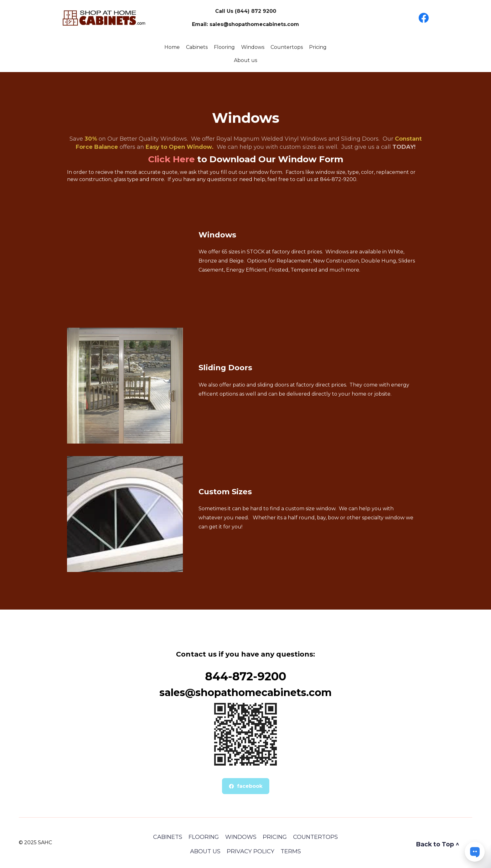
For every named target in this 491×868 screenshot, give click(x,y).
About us (246, 60)
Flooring (224, 47)
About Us (205, 851)
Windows (253, 47)
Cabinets (197, 47)
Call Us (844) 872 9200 (246, 11)
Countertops (287, 47)
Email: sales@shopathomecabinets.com (246, 24)
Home (172, 47)
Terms (291, 851)
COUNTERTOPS (315, 837)
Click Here (171, 159)
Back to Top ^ (438, 844)
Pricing (318, 47)
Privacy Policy (251, 851)
